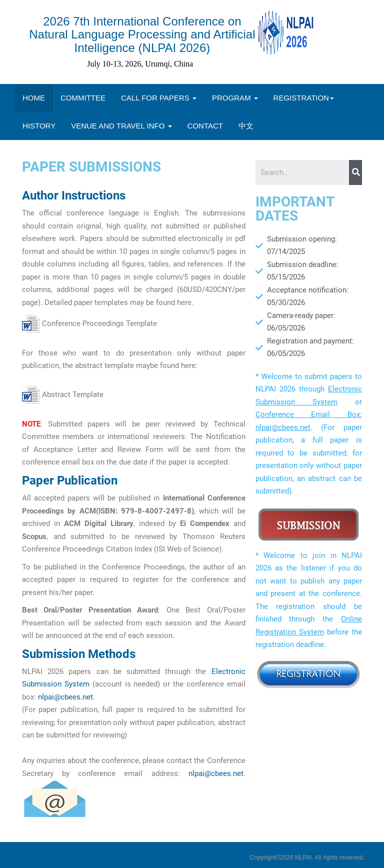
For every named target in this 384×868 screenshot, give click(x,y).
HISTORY (39, 126)
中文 (246, 126)
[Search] (355, 172)
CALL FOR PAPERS (159, 98)
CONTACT (205, 126)
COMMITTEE (83, 98)
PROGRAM (235, 98)
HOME (34, 98)
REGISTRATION (304, 98)
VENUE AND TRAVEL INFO (121, 126)
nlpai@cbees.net (65, 697)
